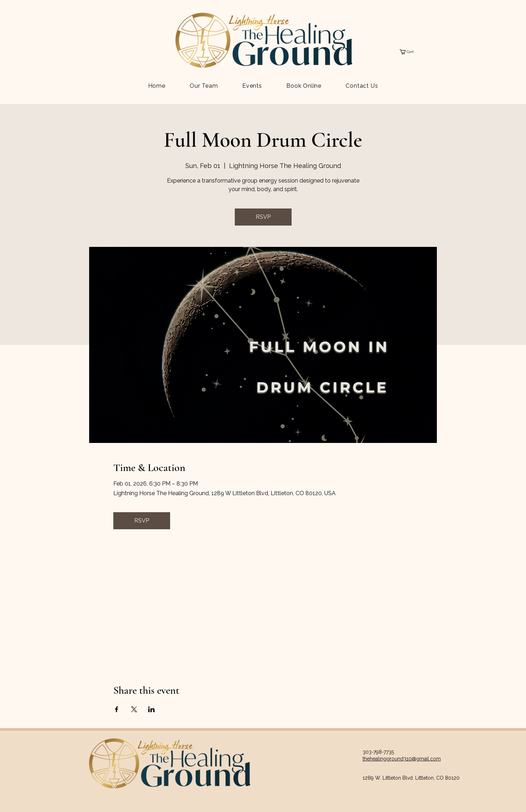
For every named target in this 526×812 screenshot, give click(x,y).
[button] (410, 52)
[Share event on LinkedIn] (151, 709)
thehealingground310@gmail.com (402, 759)
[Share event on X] (134, 709)
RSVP (263, 217)
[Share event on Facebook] (117, 709)
